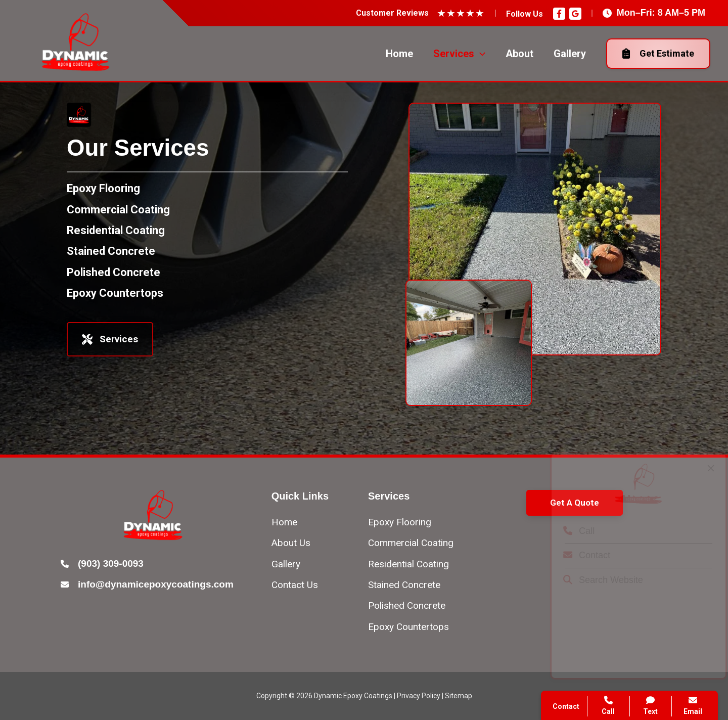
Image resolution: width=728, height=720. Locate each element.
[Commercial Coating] (118, 210)
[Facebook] (559, 14)
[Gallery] (286, 564)
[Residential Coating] (116, 230)
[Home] (284, 522)
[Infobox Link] (153, 565)
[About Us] (291, 543)
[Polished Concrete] (113, 272)
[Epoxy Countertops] (115, 293)
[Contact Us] (295, 585)
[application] (480, 54)
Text (651, 706)
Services (110, 339)
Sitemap (459, 696)
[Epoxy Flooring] (103, 188)
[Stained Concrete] (111, 251)
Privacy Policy (419, 696)
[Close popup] (702, 468)
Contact (578, 555)
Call (570, 531)
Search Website (594, 580)
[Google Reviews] (575, 14)
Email (693, 706)
